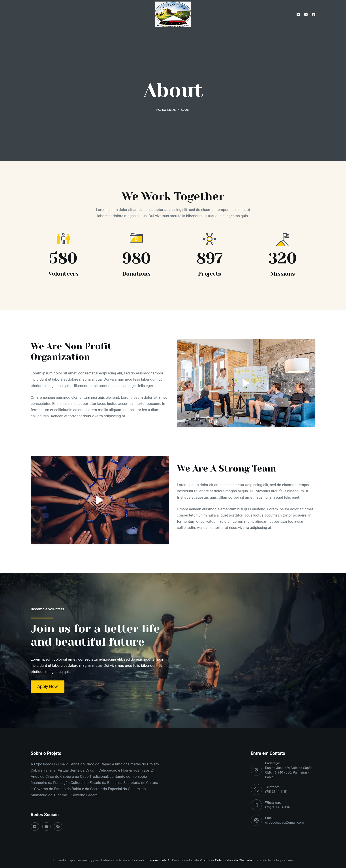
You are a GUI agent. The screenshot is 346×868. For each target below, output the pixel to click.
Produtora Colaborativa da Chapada (225, 860)
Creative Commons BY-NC (150, 860)
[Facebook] (314, 14)
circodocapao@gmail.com (285, 823)
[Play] (246, 383)
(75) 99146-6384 (277, 807)
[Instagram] (306, 14)
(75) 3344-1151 (277, 792)
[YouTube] (298, 14)
